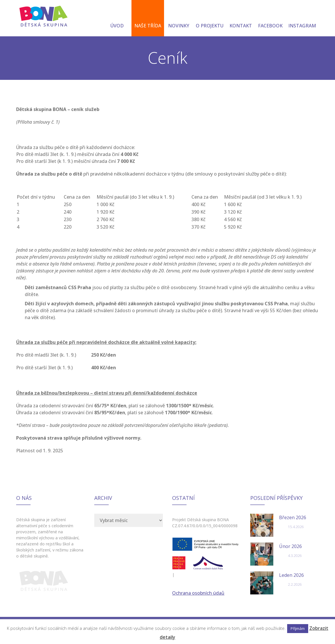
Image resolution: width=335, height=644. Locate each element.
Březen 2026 (293, 517)
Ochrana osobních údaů (198, 593)
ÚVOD (117, 19)
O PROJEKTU (210, 19)
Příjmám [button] (298, 628)
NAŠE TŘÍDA (148, 19)
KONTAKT (241, 19)
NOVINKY (179, 19)
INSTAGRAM (302, 19)
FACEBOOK (270, 19)
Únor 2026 (290, 546)
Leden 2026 (291, 575)
